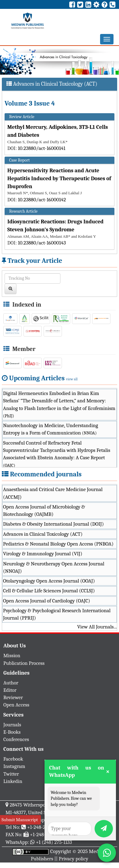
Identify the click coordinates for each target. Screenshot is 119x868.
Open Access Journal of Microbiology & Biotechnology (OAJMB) (44, 510)
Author (11, 683)
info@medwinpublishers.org (42, 820)
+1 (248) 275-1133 (54, 842)
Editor (10, 690)
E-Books (12, 732)
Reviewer (13, 697)
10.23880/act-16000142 (42, 200)
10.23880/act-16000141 (42, 148)
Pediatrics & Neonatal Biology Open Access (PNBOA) (58, 544)
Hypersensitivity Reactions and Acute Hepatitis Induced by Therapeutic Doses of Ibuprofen (59, 178)
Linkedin (13, 781)
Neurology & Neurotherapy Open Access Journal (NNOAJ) (54, 567)
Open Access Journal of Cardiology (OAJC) (47, 601)
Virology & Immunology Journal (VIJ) (43, 554)
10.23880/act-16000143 (42, 243)
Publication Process (24, 663)
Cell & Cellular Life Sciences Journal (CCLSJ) (49, 591)
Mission (12, 656)
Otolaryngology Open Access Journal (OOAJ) (49, 581)
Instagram (14, 766)
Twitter (11, 774)
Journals (12, 725)
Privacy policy (74, 859)
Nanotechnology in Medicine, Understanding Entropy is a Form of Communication (50, 429)
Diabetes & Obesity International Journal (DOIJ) (53, 524)
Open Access (16, 705)
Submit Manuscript (20, 820)
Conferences (16, 739)
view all (72, 379)
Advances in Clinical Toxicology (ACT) (43, 534)
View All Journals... (97, 627)
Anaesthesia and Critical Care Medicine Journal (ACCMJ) (53, 493)
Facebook (13, 759)
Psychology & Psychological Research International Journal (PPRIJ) (57, 614)
